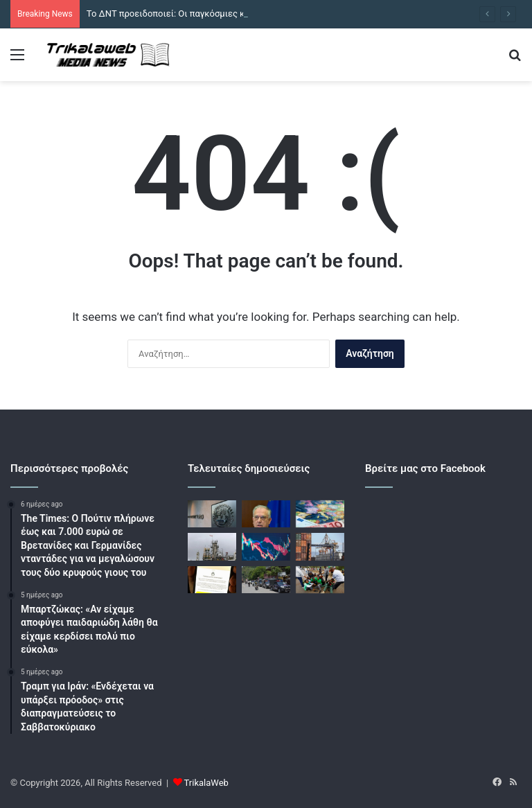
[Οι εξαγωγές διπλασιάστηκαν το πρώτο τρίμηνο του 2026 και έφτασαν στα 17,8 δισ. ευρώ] (320, 546)
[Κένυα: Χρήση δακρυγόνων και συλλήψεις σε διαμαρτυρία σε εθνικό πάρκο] (320, 580)
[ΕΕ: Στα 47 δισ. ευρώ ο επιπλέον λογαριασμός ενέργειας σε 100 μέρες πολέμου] (320, 514)
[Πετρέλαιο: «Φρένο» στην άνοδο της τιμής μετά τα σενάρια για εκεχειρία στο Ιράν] (212, 546)
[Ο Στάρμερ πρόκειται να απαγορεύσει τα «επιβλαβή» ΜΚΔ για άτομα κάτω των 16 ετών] (212, 580)
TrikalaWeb (206, 783)
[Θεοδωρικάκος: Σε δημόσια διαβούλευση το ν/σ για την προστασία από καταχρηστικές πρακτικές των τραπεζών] (266, 514)
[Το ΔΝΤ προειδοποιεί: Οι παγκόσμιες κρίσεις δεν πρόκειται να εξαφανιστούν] (212, 514)
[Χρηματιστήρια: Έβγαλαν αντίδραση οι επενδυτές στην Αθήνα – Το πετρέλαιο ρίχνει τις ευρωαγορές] (266, 546)
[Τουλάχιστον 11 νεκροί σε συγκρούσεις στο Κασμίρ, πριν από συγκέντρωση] (266, 580)
